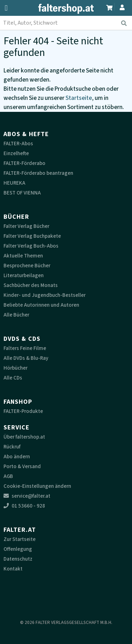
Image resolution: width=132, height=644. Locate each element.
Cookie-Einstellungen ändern (37, 486)
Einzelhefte (16, 154)
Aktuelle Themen (23, 256)
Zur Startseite (20, 539)
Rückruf (12, 447)
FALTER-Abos (18, 144)
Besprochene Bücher (27, 266)
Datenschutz (18, 559)
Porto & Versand (22, 467)
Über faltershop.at (24, 437)
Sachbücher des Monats (31, 285)
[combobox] (66, 23)
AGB (8, 476)
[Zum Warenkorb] (109, 7)
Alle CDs (13, 378)
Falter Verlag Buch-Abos (31, 246)
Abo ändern (17, 457)
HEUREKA (14, 183)
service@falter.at (27, 496)
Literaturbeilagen (24, 276)
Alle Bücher (16, 315)
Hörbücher (15, 368)
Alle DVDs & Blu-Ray (26, 358)
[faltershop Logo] (66, 9)
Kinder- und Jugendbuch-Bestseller (45, 295)
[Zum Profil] (122, 7)
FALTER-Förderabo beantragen (38, 173)
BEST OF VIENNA (22, 193)
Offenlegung (18, 549)
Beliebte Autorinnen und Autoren (41, 305)
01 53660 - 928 (24, 506)
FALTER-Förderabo (24, 163)
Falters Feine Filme (25, 348)
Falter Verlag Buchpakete (32, 236)
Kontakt (13, 569)
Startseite (79, 98)
